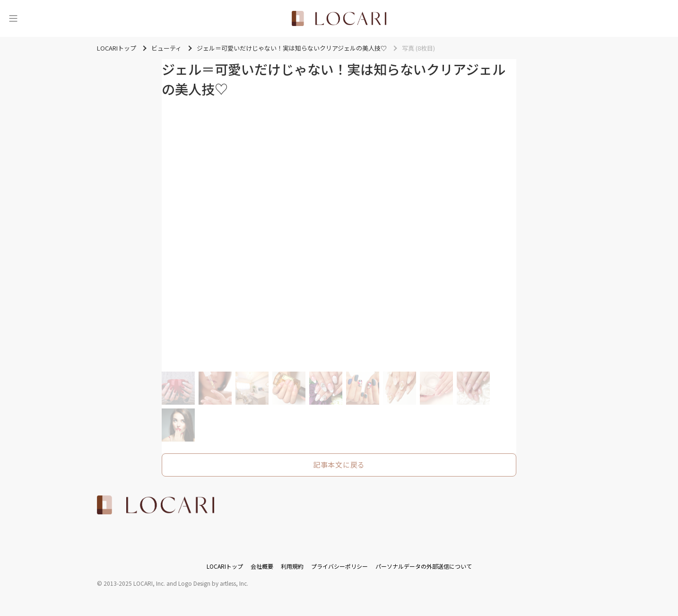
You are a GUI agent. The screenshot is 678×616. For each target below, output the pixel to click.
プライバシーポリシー (339, 566)
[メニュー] (13, 18)
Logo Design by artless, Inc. (213, 583)
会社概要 (262, 566)
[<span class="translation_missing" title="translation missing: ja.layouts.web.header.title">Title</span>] (339, 18)
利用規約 (292, 566)
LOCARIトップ (225, 566)
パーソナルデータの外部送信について (424, 566)
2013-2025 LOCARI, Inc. (134, 583)
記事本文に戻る (339, 464)
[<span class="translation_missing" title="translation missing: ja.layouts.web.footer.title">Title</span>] (156, 505)
